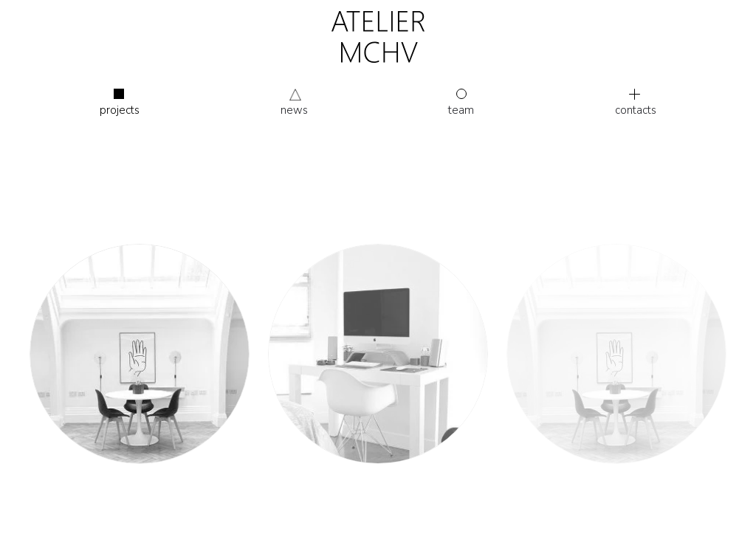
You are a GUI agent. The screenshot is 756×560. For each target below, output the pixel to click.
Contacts (636, 103)
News (294, 110)
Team (461, 103)
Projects (120, 103)
